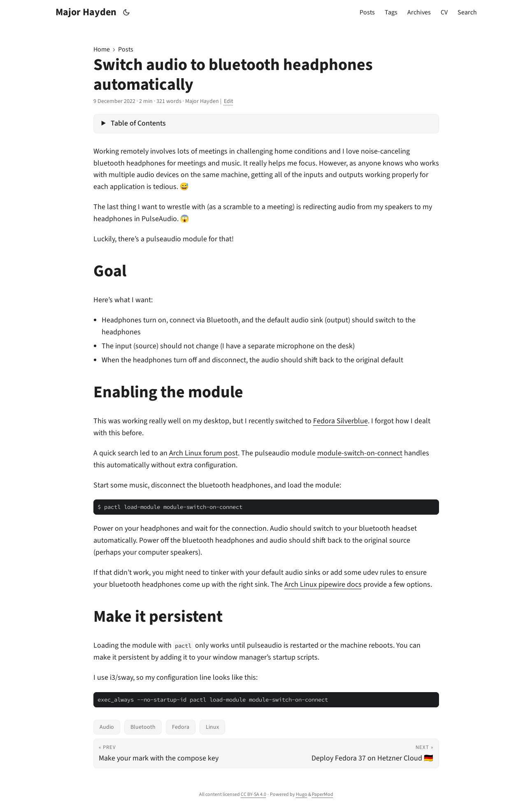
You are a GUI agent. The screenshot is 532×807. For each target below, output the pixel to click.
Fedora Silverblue (340, 421)
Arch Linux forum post (203, 453)
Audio (107, 727)
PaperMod (323, 794)
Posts (126, 49)
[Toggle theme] (126, 12)
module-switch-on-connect (360, 453)
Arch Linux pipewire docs (323, 584)
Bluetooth (143, 727)
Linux (212, 727)
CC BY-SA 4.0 (253, 794)
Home (102, 49)
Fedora (181, 727)
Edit (229, 101)
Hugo (302, 794)
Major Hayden (86, 12)
